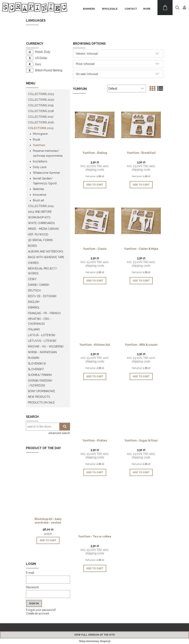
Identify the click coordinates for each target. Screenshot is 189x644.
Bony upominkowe (41, 391)
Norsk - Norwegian (42, 352)
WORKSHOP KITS (39, 217)
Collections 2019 (41, 105)
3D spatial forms (40, 240)
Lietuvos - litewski (42, 341)
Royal (36, 139)
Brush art (38, 200)
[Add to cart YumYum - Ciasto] (95, 281)
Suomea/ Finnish (40, 375)
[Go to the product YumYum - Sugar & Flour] (141, 412)
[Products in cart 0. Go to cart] (165, 8)
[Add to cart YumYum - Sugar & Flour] (141, 472)
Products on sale (41, 402)
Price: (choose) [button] (85, 64)
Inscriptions (40, 161)
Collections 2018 (41, 111)
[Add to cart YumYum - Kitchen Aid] (95, 376)
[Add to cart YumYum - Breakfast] (141, 185)
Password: (32, 587)
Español (34, 308)
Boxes (32, 246)
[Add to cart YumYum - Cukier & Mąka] (141, 281)
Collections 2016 (41, 122)
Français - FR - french (44, 313)
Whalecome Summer (46, 173)
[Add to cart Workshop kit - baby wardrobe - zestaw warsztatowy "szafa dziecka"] (48, 540)
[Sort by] (126, 89)
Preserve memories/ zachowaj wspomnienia (48, 153)
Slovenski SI (37, 364)
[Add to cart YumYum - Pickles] (95, 472)
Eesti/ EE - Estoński (42, 296)
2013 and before (40, 212)
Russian (34, 358)
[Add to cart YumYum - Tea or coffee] (95, 568)
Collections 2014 (41, 206)
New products (39, 397)
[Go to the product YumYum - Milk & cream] (141, 317)
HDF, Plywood (38, 234)
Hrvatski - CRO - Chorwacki (40, 321)
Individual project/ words (43, 271)
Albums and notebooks (45, 251)
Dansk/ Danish (39, 285)
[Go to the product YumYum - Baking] (95, 125)
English (34, 302)
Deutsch (34, 290)
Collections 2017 (41, 117)
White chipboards (41, 223)
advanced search (59, 433)
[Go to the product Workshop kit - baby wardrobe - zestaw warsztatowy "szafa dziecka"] (48, 491)
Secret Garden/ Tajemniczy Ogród (45, 181)
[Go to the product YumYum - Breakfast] (141, 125)
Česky (32, 279)
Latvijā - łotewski (42, 335)
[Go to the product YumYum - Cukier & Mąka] (141, 221)
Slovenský (36, 369)
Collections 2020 (41, 100)
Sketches (39, 189)
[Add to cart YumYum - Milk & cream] (141, 376)
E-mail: (30, 573)
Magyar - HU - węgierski (46, 346)
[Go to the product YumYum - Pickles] (95, 412)
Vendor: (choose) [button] (87, 54)
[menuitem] (89, 9)
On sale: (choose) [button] (87, 74)
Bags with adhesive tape (46, 257)
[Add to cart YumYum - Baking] (95, 185)
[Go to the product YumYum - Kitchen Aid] (95, 317)
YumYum (39, 145)
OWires (33, 263)
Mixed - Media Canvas (43, 229)
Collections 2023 (41, 94)
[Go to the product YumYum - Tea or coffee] (95, 508)
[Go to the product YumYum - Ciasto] (95, 221)
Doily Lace (40, 167)
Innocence (40, 195)
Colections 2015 (41, 128)
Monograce (40, 134)
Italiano (34, 329)
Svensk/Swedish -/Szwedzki (40, 383)
